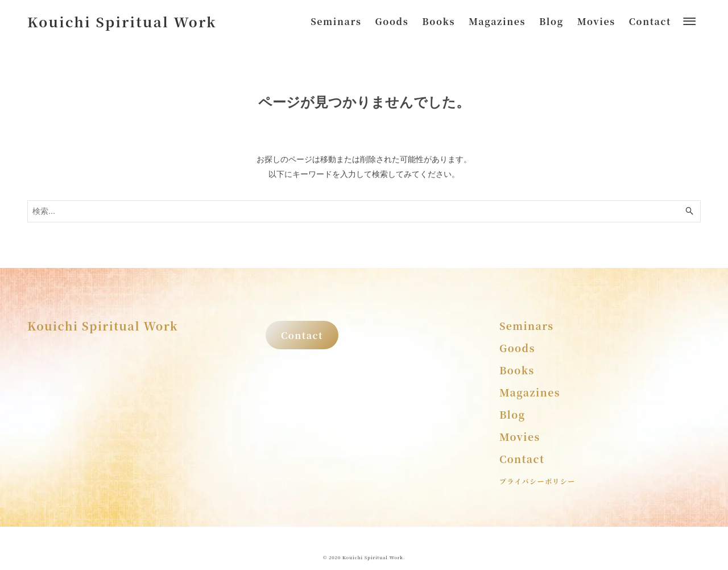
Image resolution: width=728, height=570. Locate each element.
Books (517, 370)
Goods (517, 348)
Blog (512, 414)
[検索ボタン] (689, 211)
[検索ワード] (364, 211)
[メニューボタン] (689, 22)
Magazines (530, 392)
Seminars (527, 326)
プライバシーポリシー (537, 481)
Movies (520, 437)
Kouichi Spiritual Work (122, 21)
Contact (302, 335)
